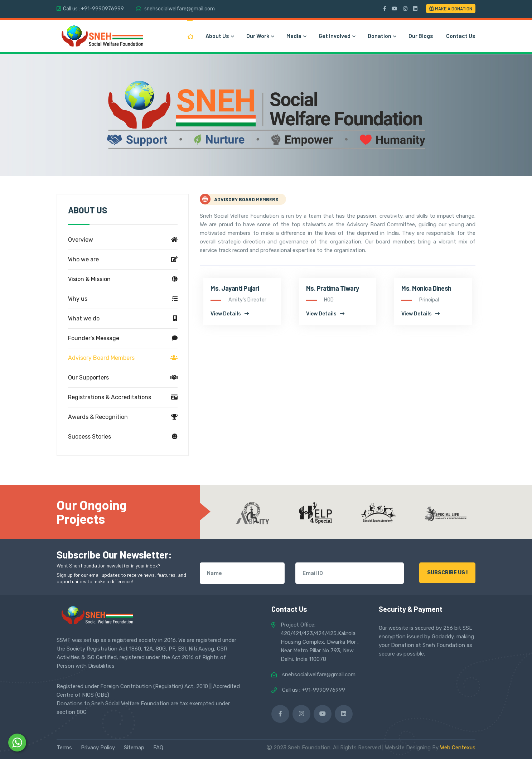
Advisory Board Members (123, 358)
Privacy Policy (98, 748)
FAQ (158, 748)
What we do (123, 319)
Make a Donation (451, 9)
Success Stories (123, 437)
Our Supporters (123, 378)
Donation (382, 36)
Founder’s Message (123, 338)
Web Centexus (458, 748)
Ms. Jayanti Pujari (235, 288)
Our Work (260, 36)
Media (296, 36)
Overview (123, 240)
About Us (219, 36)
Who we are (123, 260)
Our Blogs (421, 36)
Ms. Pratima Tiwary (333, 288)
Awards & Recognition (123, 417)
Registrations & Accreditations (123, 397)
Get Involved (337, 36)
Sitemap (134, 748)
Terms (64, 748)
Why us (123, 299)
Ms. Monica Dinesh (426, 288)
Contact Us (461, 36)
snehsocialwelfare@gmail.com (180, 9)
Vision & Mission (123, 279)
